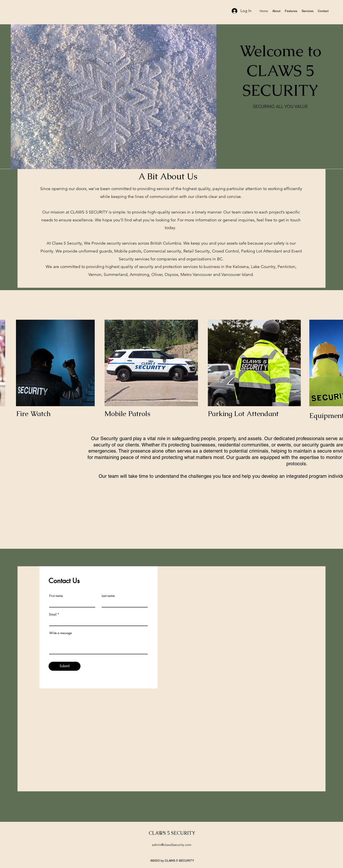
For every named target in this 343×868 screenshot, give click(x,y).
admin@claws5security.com (172, 845)
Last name (108, 596)
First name (56, 596)
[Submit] (65, 666)
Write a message (60, 633)
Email (53, 614)
